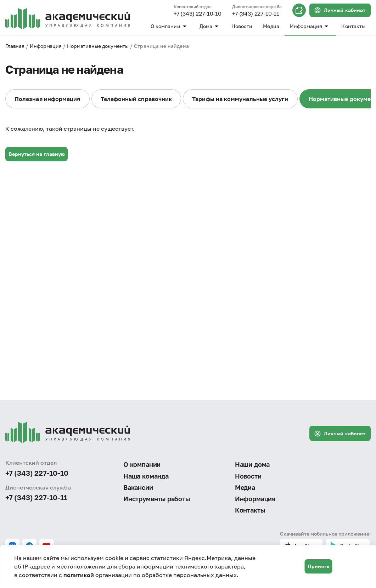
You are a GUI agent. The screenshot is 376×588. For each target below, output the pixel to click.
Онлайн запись (299, 10)
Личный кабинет (340, 10)
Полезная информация (47, 99)
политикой (79, 575)
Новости (242, 26)
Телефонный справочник (136, 99)
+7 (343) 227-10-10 (198, 14)
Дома (210, 26)
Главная (15, 46)
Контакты (353, 26)
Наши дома (252, 464)
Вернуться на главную (37, 154)
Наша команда (146, 476)
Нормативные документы (98, 46)
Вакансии (138, 487)
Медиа (271, 26)
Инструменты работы (157, 499)
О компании (170, 26)
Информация (310, 26)
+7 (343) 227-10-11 (256, 14)
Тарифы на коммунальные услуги (240, 99)
